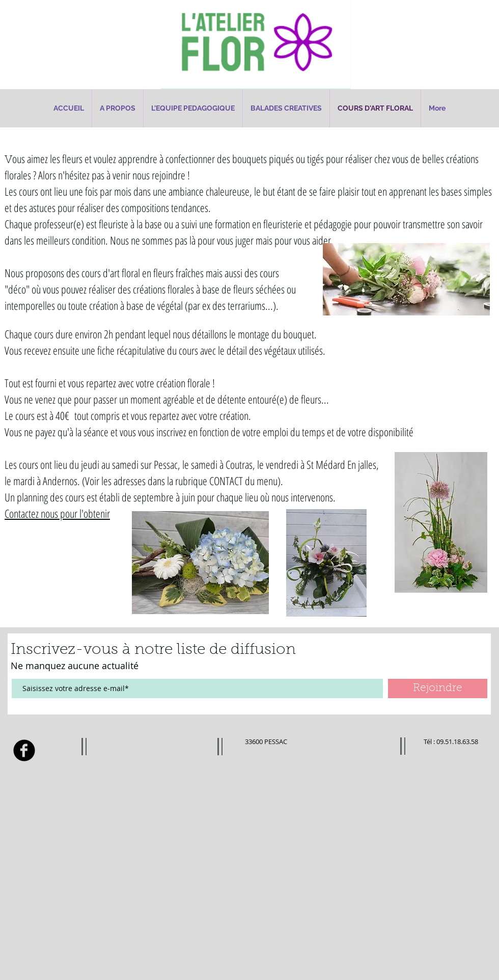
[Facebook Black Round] (24, 750)
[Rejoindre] (438, 688)
